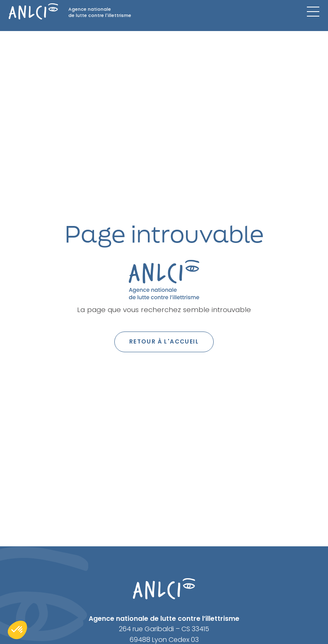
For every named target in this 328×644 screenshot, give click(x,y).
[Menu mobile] (313, 12)
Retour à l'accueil (164, 341)
